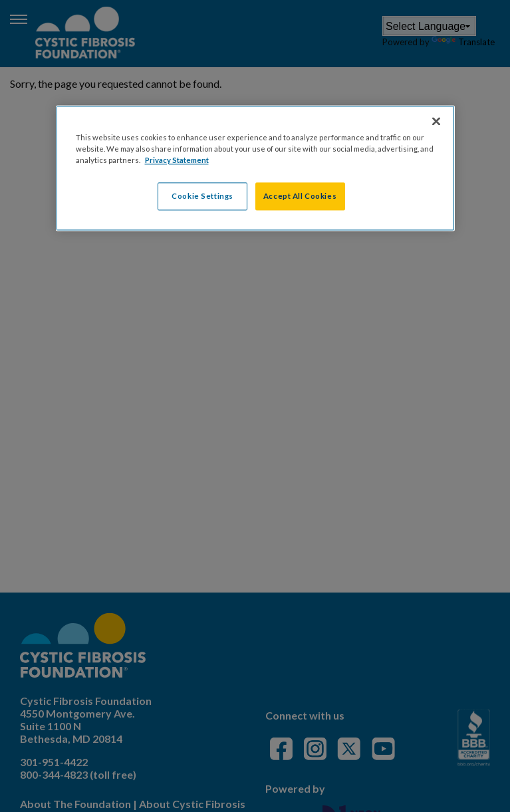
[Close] (436, 122)
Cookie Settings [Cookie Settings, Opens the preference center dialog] (202, 197)
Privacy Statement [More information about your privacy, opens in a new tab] (177, 161)
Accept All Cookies (300, 197)
